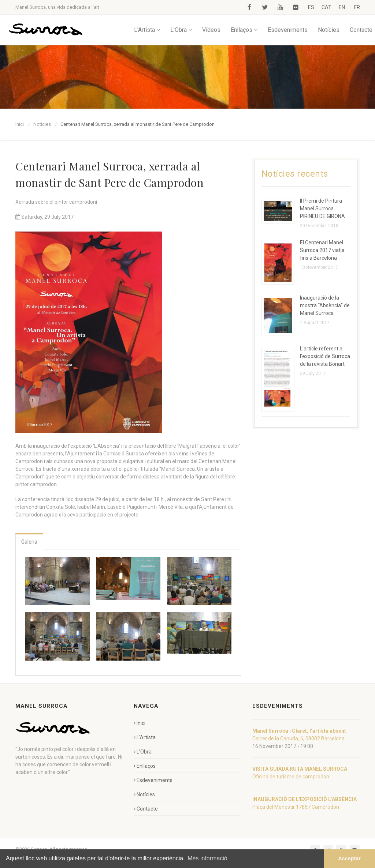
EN (342, 7)
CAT (326, 7)
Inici (20, 124)
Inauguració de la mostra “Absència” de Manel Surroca (325, 305)
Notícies (329, 30)
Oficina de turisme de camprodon (291, 777)
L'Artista (147, 30)
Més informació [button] (207, 858)
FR (357, 7)
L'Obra (181, 30)
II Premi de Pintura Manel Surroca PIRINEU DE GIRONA (322, 208)
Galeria (29, 542)
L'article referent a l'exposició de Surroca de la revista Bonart (325, 356)
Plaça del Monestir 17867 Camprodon (296, 807)
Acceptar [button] (349, 858)
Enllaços (244, 30)
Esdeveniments (288, 30)
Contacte (361, 30)
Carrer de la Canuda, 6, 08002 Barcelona (298, 739)
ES (311, 7)
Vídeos (211, 30)
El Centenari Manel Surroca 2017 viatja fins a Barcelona (322, 250)
